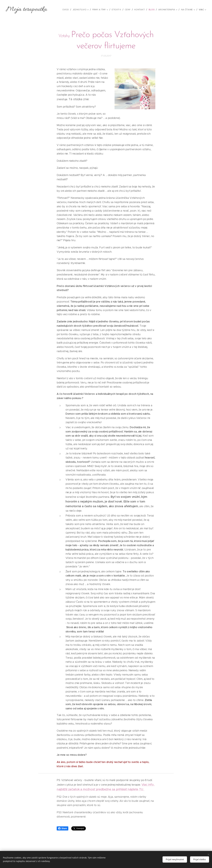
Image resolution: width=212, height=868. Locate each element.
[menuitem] (67, 10)
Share (62, 828)
